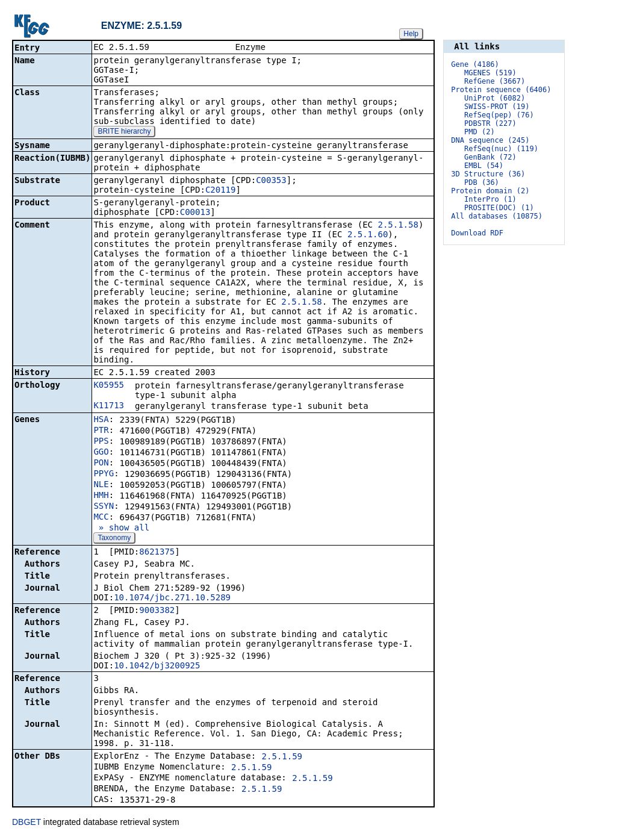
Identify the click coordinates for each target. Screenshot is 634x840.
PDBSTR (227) (490, 123)
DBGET (26, 823)
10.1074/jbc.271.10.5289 (172, 599)
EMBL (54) (484, 166)
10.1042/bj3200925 (157, 667)
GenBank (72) (490, 157)
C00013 (195, 213)
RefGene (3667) (495, 81)
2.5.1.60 (368, 235)
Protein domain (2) (490, 191)
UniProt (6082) (495, 98)
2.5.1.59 (282, 758)
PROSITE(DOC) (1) (499, 208)
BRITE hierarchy (124, 132)
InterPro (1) (490, 199)
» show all (121, 529)
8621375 (157, 553)
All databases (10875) (497, 216)
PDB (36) (482, 182)
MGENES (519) (490, 73)
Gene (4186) (475, 64)
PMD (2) (480, 132)
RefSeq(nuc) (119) (501, 149)
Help (411, 34)
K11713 (109, 406)
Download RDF (477, 233)
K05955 (109, 386)
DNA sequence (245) (490, 140)
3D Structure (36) (488, 174)
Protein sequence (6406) (501, 90)
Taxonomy (114, 539)
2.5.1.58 (398, 226)
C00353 (271, 181)
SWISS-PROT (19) (497, 107)
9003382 (157, 611)
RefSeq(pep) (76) (499, 115)
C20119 (221, 191)
